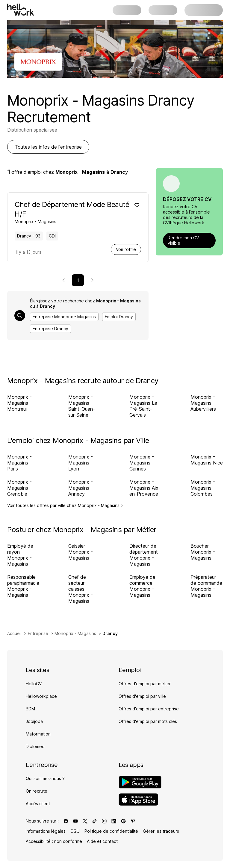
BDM (30, 709)
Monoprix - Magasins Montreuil (19, 403)
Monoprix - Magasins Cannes (142, 463)
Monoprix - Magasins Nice (207, 460)
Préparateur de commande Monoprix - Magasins (206, 586)
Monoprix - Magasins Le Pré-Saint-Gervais (143, 406)
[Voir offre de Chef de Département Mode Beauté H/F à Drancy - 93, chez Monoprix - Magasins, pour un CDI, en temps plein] (73, 212)
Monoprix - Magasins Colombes (203, 488)
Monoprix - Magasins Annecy (81, 488)
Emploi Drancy (119, 317)
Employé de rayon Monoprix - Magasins (20, 555)
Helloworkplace (41, 696)
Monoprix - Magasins (75, 633)
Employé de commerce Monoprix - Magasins (142, 586)
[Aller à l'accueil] (21, 10)
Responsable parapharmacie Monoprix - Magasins (23, 586)
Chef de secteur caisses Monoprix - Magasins (81, 589)
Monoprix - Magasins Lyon (81, 463)
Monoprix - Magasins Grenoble (19, 488)
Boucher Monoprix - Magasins (203, 552)
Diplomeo (35, 746)
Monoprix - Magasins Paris (19, 463)
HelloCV (34, 684)
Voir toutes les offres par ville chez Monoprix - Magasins (65, 505)
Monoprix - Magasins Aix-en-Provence (145, 488)
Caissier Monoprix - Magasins (81, 552)
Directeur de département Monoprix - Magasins (144, 555)
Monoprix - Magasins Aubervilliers (203, 403)
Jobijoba (34, 721)
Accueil (14, 633)
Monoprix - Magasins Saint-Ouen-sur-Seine (82, 406)
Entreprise (38, 633)
